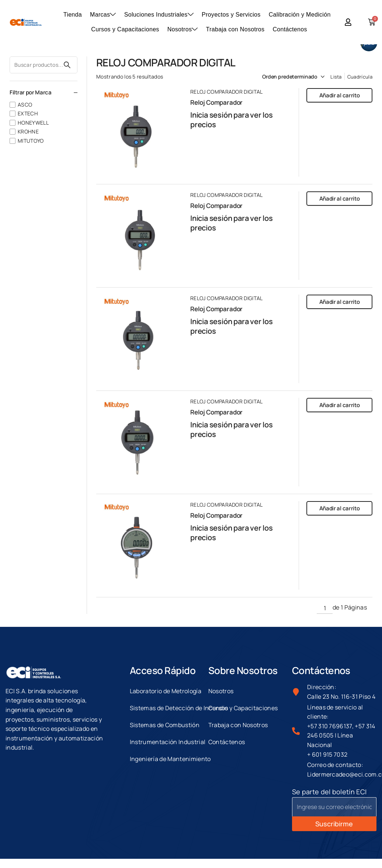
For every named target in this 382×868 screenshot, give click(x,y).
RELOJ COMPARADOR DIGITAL (227, 92)
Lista (336, 77)
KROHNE (28, 131)
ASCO (25, 105)
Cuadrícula (360, 77)
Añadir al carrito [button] (340, 95)
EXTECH (28, 113)
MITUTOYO (31, 141)
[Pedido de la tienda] (284, 77)
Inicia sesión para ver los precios (232, 120)
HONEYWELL (33, 123)
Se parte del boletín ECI (329, 792)
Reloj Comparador (216, 102)
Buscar (67, 65)
